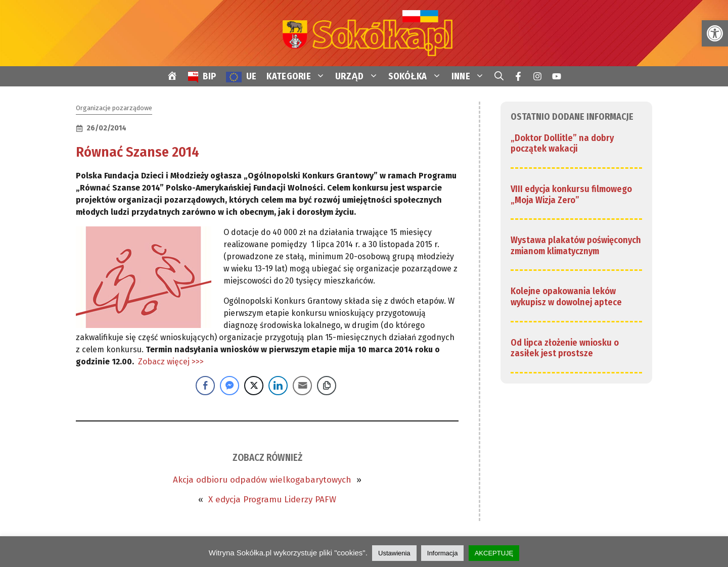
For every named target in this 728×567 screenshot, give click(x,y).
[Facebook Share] (205, 386)
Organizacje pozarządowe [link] (114, 108)
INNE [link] (470, 76)
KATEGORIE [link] (298, 76)
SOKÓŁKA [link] (417, 76)
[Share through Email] (302, 386)
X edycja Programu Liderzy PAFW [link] (272, 500)
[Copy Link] (327, 386)
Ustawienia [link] (394, 553)
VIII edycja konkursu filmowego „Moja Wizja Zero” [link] (571, 195)
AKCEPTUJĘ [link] (494, 553)
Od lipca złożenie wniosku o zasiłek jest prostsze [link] (565, 348)
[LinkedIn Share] (278, 386)
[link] (715, 33)
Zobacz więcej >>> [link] (171, 362)
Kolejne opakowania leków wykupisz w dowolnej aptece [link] (566, 297)
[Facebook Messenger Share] (230, 386)
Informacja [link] (443, 553)
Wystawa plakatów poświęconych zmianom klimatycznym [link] (576, 246)
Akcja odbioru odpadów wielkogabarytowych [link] (262, 480)
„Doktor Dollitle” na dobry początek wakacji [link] (562, 144)
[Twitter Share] (254, 386)
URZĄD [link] (359, 76)
